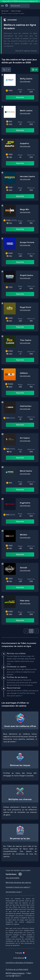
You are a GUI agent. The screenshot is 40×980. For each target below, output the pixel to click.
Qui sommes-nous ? (14, 892)
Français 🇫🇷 (20, 953)
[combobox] (11, 6)
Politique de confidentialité (17, 969)
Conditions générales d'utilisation (19, 963)
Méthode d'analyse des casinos (18, 882)
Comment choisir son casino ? (18, 887)
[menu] (2, 6)
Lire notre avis (25, 81)
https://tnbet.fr (18, 973)
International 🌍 (20, 958)
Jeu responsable (13, 878)
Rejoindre (20, 97)
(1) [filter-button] (34, 70)
